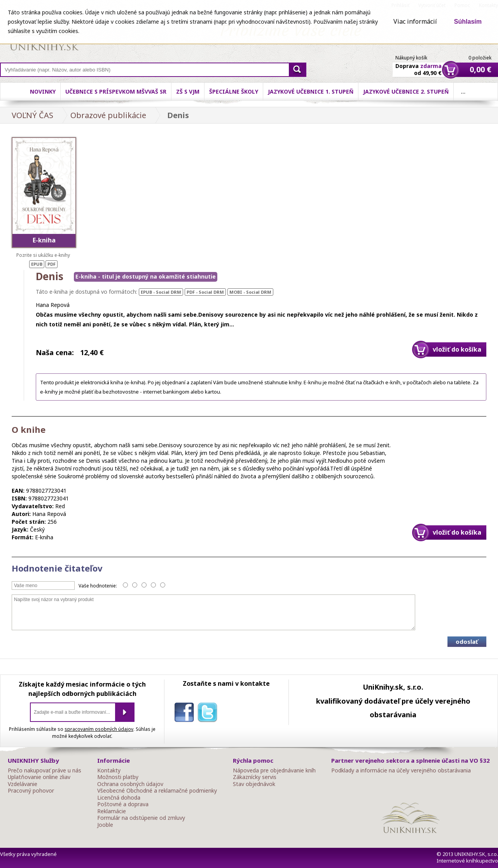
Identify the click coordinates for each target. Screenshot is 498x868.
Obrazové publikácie (108, 115)
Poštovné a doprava (123, 804)
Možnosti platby (118, 777)
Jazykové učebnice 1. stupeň (311, 92)
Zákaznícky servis (255, 777)
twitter (209, 714)
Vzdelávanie (23, 784)
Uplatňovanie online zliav (39, 777)
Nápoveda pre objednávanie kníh (274, 770)
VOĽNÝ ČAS (32, 115)
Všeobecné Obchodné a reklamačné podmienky (157, 791)
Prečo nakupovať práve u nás (45, 770)
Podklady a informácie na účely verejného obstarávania (401, 770)
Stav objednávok (254, 784)
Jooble (105, 825)
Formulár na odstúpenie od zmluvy (141, 818)
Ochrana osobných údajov (130, 784)
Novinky (43, 92)
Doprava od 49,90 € (418, 65)
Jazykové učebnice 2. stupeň (406, 92)
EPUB (37, 264)
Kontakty (109, 770)
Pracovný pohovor (31, 791)
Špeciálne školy (234, 92)
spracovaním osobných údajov (99, 729)
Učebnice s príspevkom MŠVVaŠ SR (116, 92)
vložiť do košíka (457, 349)
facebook (186, 714)
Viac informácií (415, 21)
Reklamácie (112, 811)
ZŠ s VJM (188, 92)
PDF (52, 264)
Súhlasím (468, 22)
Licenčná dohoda (119, 798)
